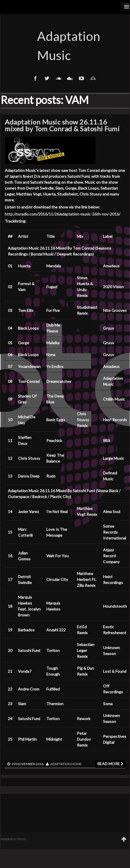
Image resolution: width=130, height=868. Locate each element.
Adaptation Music (65, 46)
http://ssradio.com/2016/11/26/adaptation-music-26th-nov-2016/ (62, 214)
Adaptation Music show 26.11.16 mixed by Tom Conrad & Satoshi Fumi (62, 125)
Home (77, 764)
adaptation (61, 764)
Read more (110, 764)
